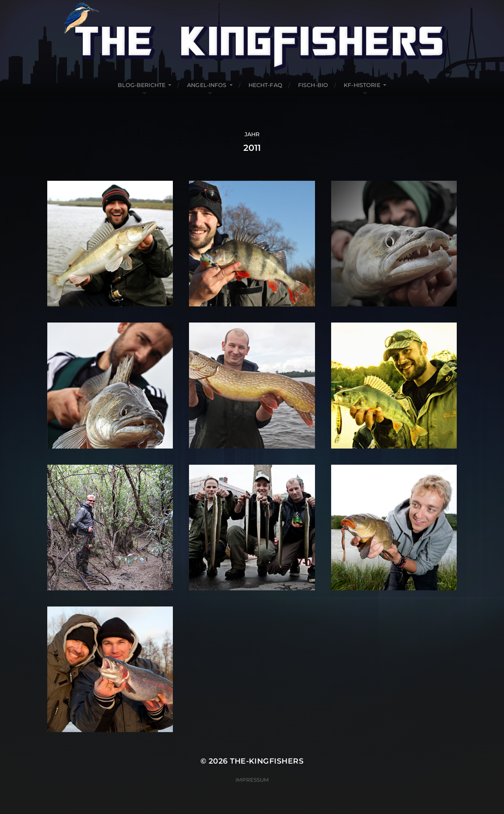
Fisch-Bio (313, 85)
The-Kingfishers (267, 761)
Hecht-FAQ (265, 85)
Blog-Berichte (142, 85)
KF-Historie (362, 85)
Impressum (252, 780)
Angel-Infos (207, 85)
